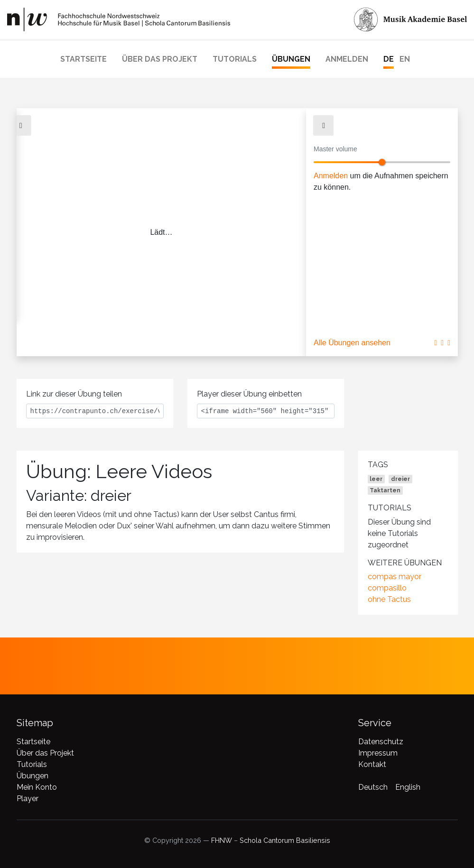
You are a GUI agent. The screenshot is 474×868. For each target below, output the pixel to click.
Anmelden (347, 59)
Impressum (378, 753)
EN (405, 59)
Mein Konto (37, 787)
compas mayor (395, 577)
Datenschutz (381, 742)
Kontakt (372, 764)
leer (376, 479)
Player (28, 799)
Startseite (84, 59)
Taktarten (385, 490)
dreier (400, 479)
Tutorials (235, 59)
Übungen (291, 59)
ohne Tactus (389, 599)
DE (389, 59)
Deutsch (373, 787)
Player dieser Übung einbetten (249, 394)
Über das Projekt (160, 59)
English (408, 787)
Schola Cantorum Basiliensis (285, 840)
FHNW (222, 840)
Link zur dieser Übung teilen (74, 394)
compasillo (387, 588)
